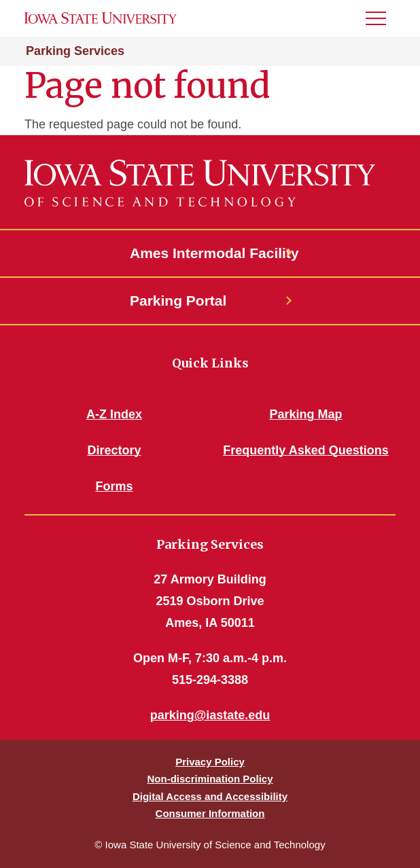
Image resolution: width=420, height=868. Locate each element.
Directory (114, 450)
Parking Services (75, 51)
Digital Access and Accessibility (210, 796)
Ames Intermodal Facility (210, 253)
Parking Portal (178, 301)
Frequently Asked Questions (305, 450)
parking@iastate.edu (210, 715)
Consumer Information (210, 813)
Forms (114, 486)
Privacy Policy (210, 762)
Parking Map (305, 414)
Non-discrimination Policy (210, 779)
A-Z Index (114, 414)
